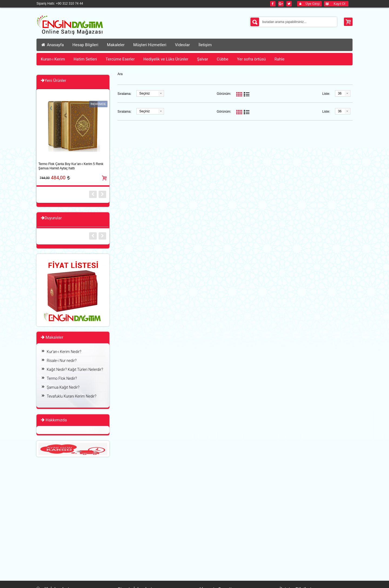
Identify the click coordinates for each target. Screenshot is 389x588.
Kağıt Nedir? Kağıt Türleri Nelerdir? (75, 369)
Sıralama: (124, 94)
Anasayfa (52, 45)
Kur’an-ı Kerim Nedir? (64, 352)
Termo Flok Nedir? (62, 378)
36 (340, 93)
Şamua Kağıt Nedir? (63, 387)
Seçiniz (145, 93)
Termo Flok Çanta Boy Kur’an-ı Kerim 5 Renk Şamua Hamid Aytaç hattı (71, 166)
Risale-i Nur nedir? (62, 361)
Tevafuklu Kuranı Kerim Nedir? (72, 396)
